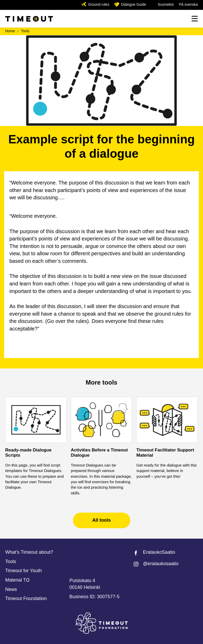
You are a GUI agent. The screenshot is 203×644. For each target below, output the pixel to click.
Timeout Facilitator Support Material (165, 453)
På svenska (188, 4)
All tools (101, 520)
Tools (25, 31)
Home (10, 31)
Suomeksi (166, 4)
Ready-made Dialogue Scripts (28, 453)
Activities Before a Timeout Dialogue (99, 453)
